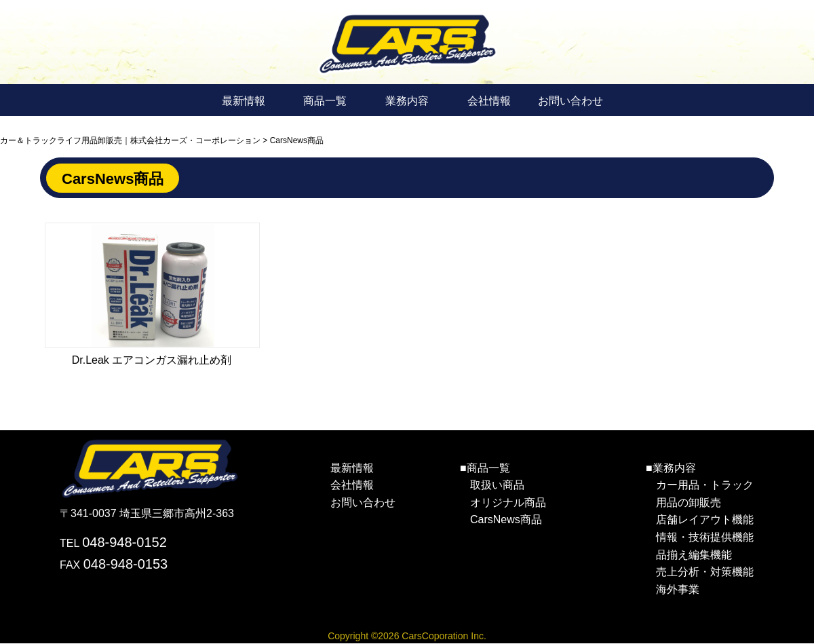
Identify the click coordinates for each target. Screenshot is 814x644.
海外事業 (678, 589)
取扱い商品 (497, 485)
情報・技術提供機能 (705, 537)
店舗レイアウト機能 (705, 519)
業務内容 (407, 101)
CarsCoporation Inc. (444, 636)
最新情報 (244, 101)
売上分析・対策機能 (705, 572)
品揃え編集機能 (694, 555)
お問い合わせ (570, 101)
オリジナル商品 (508, 503)
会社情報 (489, 101)
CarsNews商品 (506, 519)
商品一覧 (325, 101)
